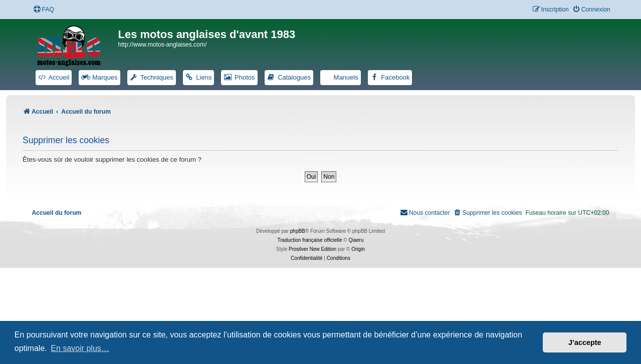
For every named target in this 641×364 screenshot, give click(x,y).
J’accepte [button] (585, 342)
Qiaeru (356, 240)
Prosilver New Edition (312, 249)
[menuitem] (44, 10)
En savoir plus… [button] (80, 348)
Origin (358, 249)
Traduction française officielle (310, 240)
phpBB (298, 231)
